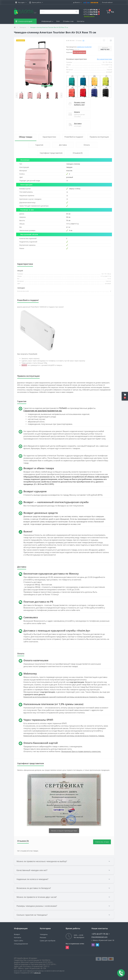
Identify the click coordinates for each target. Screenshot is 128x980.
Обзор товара (26, 137)
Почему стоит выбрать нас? (80, 104)
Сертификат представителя (51, 153)
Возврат (17, 934)
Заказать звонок (89, 16)
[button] (21, 2)
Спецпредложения (21, 944)
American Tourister (84, 47)
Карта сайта (19, 941)
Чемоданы (23, 27)
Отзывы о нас (68, 21)
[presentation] (17, 95)
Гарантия (39, 145)
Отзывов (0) (78, 153)
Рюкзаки (43, 937)
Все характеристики (104, 59)
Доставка (78, 123)
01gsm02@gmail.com (99, 937)
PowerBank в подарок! (74, 137)
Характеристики (49, 137)
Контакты (81, 21)
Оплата (77, 112)
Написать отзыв (102, 842)
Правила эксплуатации (99, 137)
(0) (83, 40)
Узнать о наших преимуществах (64, 831)
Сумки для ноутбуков (48, 941)
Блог (58, 21)
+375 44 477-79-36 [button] (101, 934)
